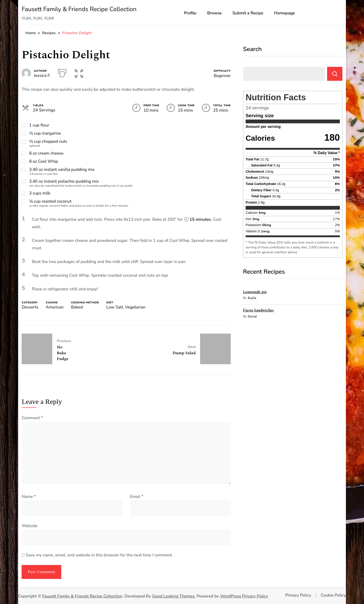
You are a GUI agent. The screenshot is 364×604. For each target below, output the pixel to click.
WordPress (231, 596)
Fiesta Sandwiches (258, 310)
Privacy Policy (255, 596)
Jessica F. (42, 75)
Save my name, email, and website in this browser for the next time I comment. (99, 555)
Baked (77, 307)
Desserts (30, 307)
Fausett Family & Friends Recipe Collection (79, 9)
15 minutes (198, 219)
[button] (78, 72)
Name (29, 497)
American (55, 307)
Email (137, 497)
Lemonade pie (255, 292)
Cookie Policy (333, 595)
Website (29, 526)
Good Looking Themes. (174, 596)
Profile (190, 13)
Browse (214, 13)
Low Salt (115, 307)
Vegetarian (135, 307)
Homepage (284, 13)
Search (252, 49)
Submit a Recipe (248, 13)
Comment (32, 418)
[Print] (62, 72)
